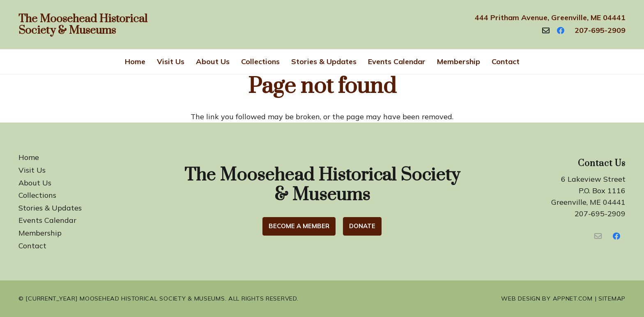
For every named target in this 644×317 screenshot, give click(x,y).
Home (29, 157)
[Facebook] (561, 30)
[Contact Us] (598, 236)
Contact (32, 246)
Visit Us (32, 170)
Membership (40, 233)
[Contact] (546, 30)
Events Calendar (47, 220)
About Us (35, 183)
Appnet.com (573, 298)
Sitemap (612, 298)
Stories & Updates (50, 208)
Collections (37, 195)
